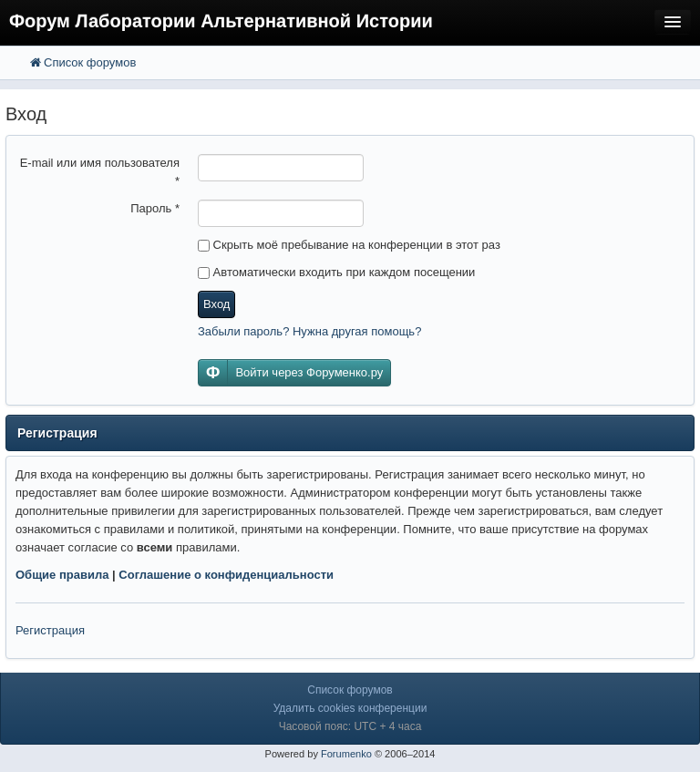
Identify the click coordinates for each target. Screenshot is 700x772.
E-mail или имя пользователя (100, 172)
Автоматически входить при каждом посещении (336, 272)
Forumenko (346, 754)
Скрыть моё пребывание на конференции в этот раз (349, 245)
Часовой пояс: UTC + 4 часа (350, 726)
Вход (216, 304)
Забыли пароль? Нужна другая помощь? (309, 331)
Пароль (155, 208)
